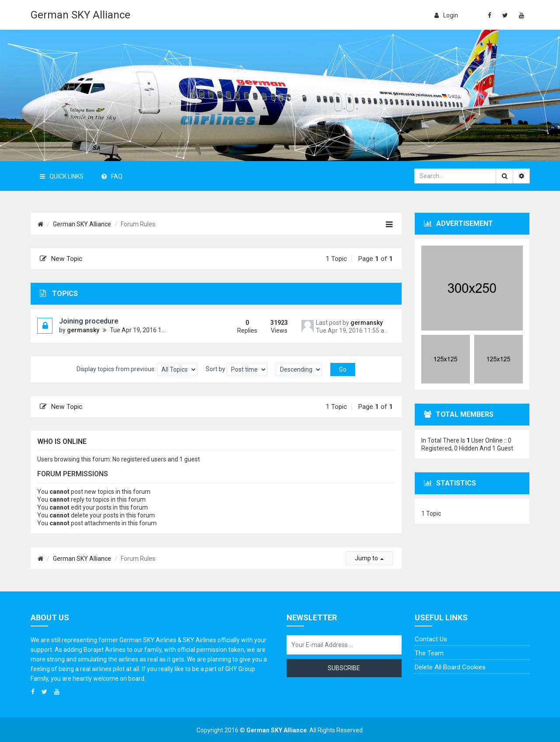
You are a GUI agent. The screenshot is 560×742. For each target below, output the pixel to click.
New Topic (61, 259)
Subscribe (344, 668)
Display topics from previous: (137, 369)
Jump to (369, 558)
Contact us (431, 639)
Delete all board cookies (450, 667)
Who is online (62, 441)
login (446, 15)
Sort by (236, 369)
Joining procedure (89, 321)
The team (429, 653)
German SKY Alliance (80, 15)
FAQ (112, 176)
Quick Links (62, 176)
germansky (83, 330)
